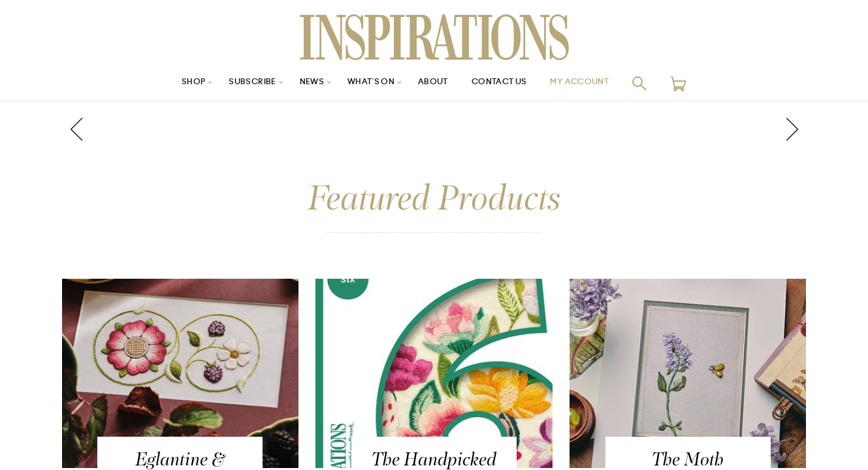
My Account (596, 83)
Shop (173, 83)
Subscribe (238, 83)
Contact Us (507, 83)
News (303, 83)
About (434, 83)
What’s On (367, 83)
